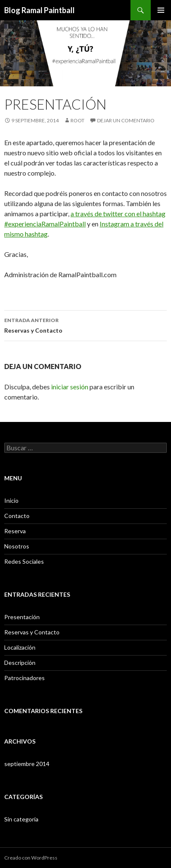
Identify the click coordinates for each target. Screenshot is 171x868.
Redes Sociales (24, 561)
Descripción (20, 663)
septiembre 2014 (27, 764)
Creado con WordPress (31, 858)
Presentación (22, 617)
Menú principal (161, 10)
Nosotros (17, 546)
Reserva (15, 531)
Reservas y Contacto (85, 325)
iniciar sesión (70, 387)
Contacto (17, 516)
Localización (20, 647)
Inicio (11, 500)
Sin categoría (21, 819)
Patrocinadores (24, 678)
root (77, 120)
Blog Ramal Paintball (39, 10)
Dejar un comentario (126, 120)
